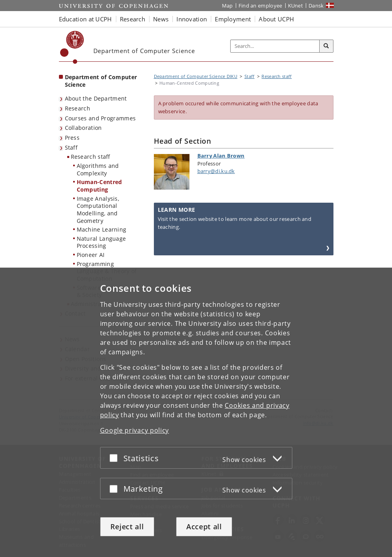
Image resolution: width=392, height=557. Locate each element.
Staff (71, 147)
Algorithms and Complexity (98, 169)
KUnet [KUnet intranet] (296, 6)
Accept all (204, 527)
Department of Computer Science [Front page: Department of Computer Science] (101, 81)
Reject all (127, 527)
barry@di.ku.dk (216, 171)
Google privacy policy (135, 430)
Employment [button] (233, 19)
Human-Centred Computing (99, 186)
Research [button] (133, 19)
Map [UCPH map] (227, 6)
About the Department (96, 98)
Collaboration (83, 128)
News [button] (161, 19)
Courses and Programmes (100, 118)
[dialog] (196, 412)
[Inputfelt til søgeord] (275, 46)
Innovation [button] (192, 19)
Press (72, 138)
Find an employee (260, 6)
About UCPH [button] (276, 19)
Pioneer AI (91, 255)
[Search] (326, 46)
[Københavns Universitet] (72, 47)
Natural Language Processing (101, 242)
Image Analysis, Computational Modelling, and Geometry (98, 210)
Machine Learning (102, 229)
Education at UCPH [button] (85, 19)
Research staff (91, 157)
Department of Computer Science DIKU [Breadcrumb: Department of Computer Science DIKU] (196, 76)
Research (78, 108)
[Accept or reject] (116, 458)
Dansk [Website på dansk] (316, 6)
